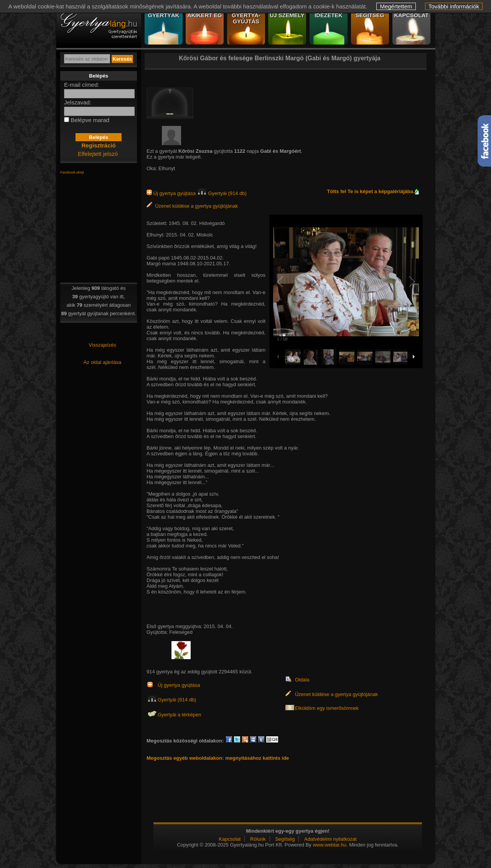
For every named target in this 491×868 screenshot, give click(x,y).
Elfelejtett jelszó (98, 154)
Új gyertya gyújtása (172, 193)
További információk (454, 6)
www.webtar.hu (329, 845)
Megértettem (396, 6)
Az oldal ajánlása (102, 362)
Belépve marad (90, 120)
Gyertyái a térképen (179, 715)
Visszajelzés (102, 345)
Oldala (302, 680)
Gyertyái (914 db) (222, 193)
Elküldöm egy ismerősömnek (327, 708)
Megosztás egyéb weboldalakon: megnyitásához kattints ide (218, 758)
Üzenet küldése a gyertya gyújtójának (192, 206)
